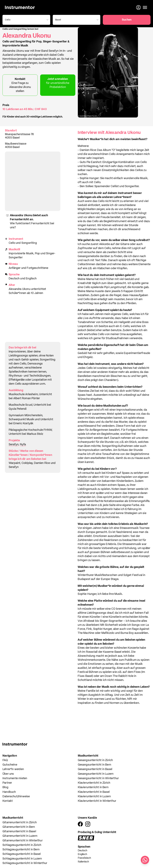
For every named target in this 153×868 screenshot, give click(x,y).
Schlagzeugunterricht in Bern (21, 850)
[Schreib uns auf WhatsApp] (145, 860)
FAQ (5, 760)
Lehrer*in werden (13, 769)
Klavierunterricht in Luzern (94, 796)
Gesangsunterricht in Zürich (95, 760)
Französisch (84, 858)
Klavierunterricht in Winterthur (97, 801)
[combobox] (26, 20)
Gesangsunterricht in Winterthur (98, 778)
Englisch (82, 854)
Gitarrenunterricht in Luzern (20, 836)
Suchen (127, 20)
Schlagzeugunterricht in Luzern (22, 859)
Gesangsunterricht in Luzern (96, 774)
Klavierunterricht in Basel (94, 792)
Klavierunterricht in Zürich (94, 783)
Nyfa (23, 445)
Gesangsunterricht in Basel (95, 769)
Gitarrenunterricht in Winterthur (23, 841)
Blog (5, 787)
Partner (7, 783)
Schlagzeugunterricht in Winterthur (25, 863)
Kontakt (8, 801)
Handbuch (9, 792)
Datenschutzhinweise (16, 796)
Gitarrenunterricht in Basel (19, 831)
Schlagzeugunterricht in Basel (22, 854)
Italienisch (83, 862)
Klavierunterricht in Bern (93, 787)
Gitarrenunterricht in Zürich (20, 822)
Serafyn (14, 445)
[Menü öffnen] (145, 7)
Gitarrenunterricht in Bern (19, 827)
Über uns (8, 774)
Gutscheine (10, 765)
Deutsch (83, 851)
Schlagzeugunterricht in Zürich (22, 845)
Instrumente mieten (15, 778)
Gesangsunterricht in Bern (95, 765)
